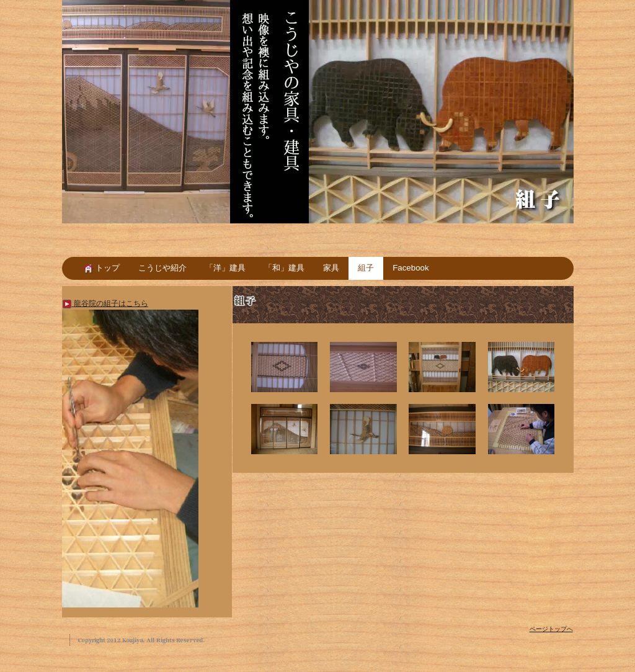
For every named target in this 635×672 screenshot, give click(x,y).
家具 (331, 268)
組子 (366, 268)
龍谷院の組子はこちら (105, 303)
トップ (102, 268)
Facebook (411, 268)
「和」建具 (284, 268)
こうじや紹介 (162, 268)
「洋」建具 (225, 268)
